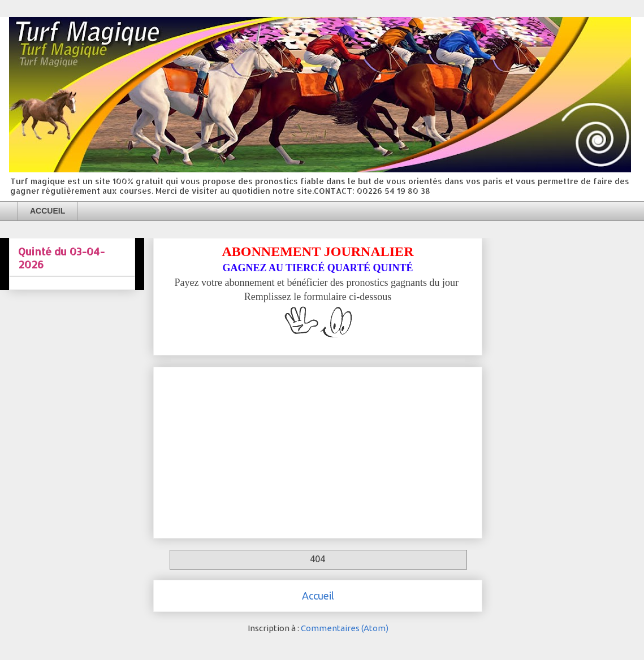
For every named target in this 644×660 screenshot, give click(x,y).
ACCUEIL (47, 211)
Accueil (318, 596)
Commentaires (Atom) (345, 628)
